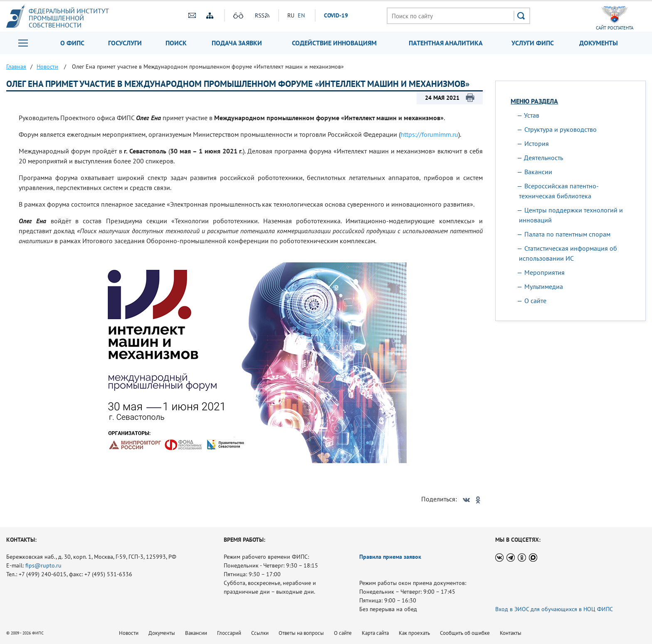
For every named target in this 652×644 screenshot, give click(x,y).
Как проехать (414, 633)
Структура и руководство (561, 129)
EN (301, 15)
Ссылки (260, 633)
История (537, 143)
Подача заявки (237, 43)
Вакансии (538, 172)
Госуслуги (125, 43)
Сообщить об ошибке (465, 633)
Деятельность (543, 158)
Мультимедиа (544, 286)
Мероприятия (545, 272)
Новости (129, 633)
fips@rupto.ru (43, 565)
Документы (599, 43)
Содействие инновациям (334, 43)
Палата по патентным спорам (567, 234)
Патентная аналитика (446, 43)
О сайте (535, 301)
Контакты (511, 633)
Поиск (176, 43)
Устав (532, 115)
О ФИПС (72, 43)
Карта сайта (375, 633)
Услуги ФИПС (533, 43)
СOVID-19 (336, 15)
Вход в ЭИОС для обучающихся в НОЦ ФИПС (554, 609)
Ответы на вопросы (301, 633)
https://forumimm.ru (429, 134)
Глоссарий (229, 633)
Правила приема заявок (390, 557)
